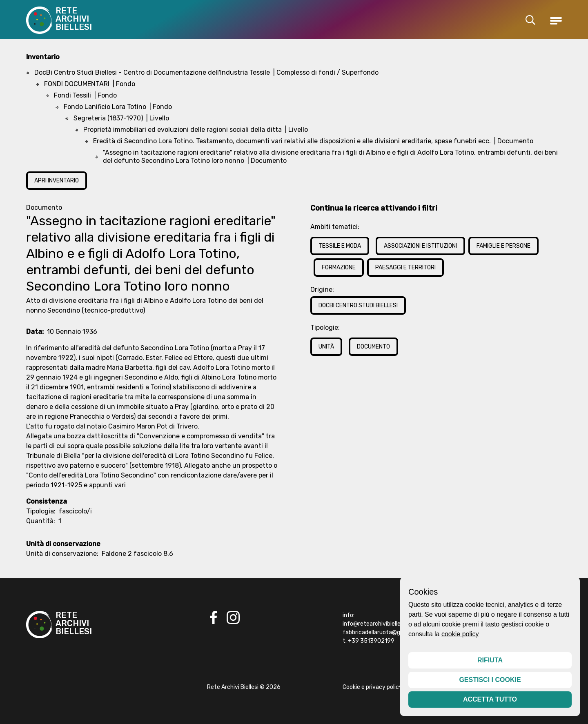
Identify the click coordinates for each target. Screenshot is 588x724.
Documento (373, 347)
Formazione (339, 268)
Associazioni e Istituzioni (420, 246)
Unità (326, 347)
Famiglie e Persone (503, 246)
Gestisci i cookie (490, 680)
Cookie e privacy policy (372, 687)
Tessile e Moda (340, 246)
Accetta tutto (490, 699)
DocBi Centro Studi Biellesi (358, 305)
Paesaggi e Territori (405, 268)
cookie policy (460, 634)
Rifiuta (490, 660)
